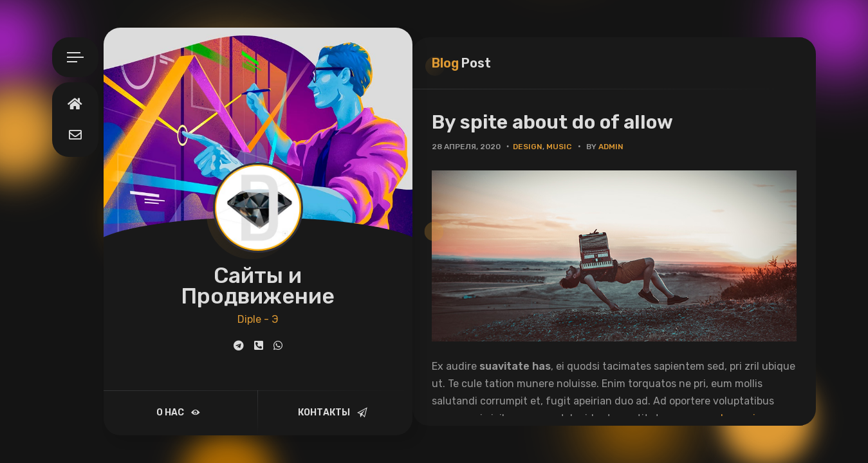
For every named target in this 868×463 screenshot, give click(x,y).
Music (559, 147)
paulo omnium (737, 418)
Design (528, 147)
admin (611, 147)
